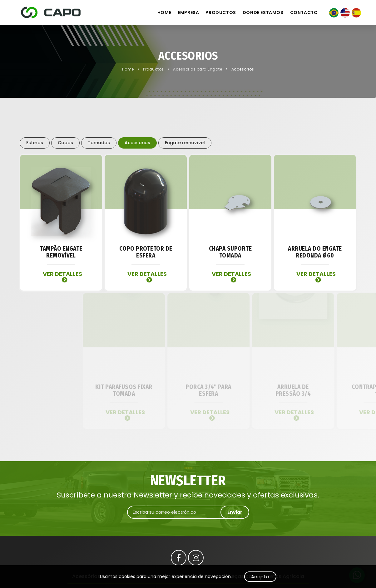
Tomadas (99, 143)
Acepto (260, 577)
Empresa (188, 12)
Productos (221, 12)
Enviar (235, 512)
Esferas (35, 143)
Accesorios (243, 69)
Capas (65, 143)
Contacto (304, 12)
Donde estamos (263, 12)
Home (164, 12)
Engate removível (185, 143)
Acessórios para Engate (198, 69)
